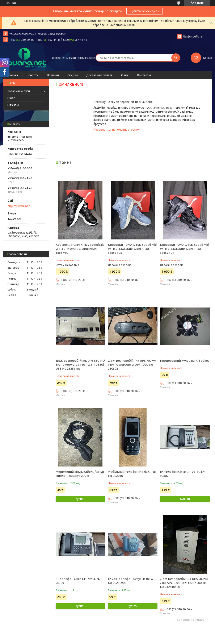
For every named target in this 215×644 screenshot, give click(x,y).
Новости (33, 75)
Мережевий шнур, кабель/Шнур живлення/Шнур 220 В (80, 474)
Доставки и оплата (99, 75)
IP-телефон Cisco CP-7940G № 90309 (78, 581)
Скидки (73, 75)
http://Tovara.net (19, 206)
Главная (13, 75)
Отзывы (13, 105)
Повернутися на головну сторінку (117, 130)
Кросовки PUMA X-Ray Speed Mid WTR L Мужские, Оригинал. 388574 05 (132, 249)
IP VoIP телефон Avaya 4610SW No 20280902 (131, 581)
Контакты (144, 75)
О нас (125, 75)
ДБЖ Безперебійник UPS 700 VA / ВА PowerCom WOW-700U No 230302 (132, 365)
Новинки (53, 75)
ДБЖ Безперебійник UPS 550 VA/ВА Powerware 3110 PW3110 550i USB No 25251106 (80, 365)
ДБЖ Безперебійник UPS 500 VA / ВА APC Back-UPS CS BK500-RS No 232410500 (184, 583)
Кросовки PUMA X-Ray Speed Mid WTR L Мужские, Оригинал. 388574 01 (80, 249)
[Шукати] (176, 58)
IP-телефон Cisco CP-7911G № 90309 (182, 474)
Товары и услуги (19, 91)
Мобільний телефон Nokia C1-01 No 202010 (132, 474)
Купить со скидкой (145, 11)
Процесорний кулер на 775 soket (185, 361)
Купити (80, 499)
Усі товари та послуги (191, 620)
